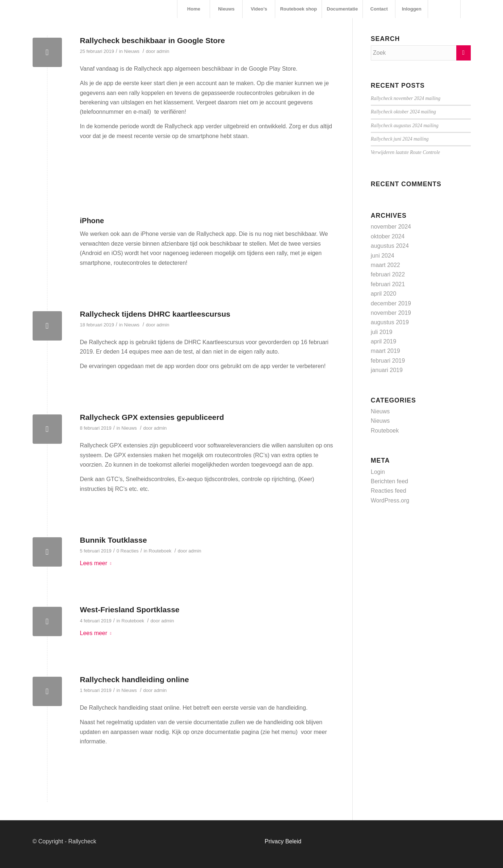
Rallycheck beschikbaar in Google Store (152, 40)
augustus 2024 (390, 246)
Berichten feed (389, 481)
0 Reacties (128, 551)
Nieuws (132, 51)
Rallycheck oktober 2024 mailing (403, 112)
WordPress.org (390, 500)
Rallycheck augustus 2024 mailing (405, 126)
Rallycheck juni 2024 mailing (400, 139)
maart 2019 (385, 351)
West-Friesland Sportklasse (130, 610)
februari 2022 (388, 274)
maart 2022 (385, 265)
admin (163, 51)
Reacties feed (389, 491)
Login (378, 472)
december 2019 (391, 303)
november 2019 (391, 313)
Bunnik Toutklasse (114, 540)
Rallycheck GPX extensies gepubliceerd (152, 417)
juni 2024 (383, 256)
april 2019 (383, 341)
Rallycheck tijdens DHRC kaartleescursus (155, 314)
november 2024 (391, 227)
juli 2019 (382, 332)
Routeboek (160, 551)
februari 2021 (388, 284)
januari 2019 (387, 370)
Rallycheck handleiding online (135, 679)
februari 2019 (388, 361)
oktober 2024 (388, 236)
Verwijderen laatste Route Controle (405, 152)
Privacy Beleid (283, 841)
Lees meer (97, 563)
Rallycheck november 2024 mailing (406, 98)
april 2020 (383, 294)
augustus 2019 (390, 322)
